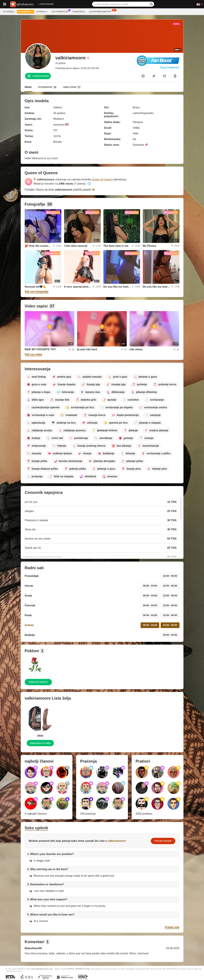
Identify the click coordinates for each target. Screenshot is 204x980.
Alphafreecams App (101, 11)
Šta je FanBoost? (170, 68)
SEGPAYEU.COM (82, 969)
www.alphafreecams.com (42, 969)
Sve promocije (61, 11)
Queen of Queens (102, 179)
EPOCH (71, 969)
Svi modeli (9, 12)
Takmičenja (78, 12)
